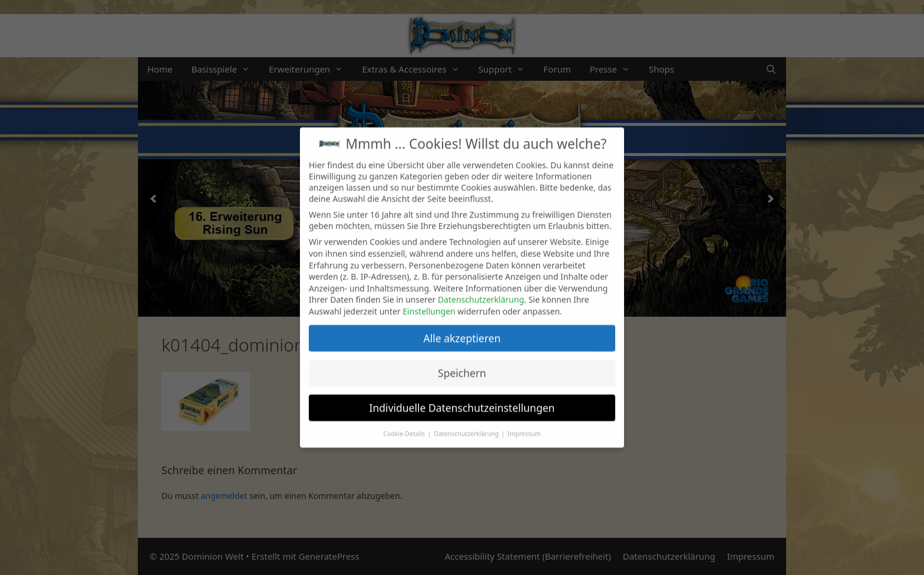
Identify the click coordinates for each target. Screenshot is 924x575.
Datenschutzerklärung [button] (467, 425)
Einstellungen (429, 303)
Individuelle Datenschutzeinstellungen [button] (462, 399)
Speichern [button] (462, 364)
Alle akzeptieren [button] (462, 330)
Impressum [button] (524, 425)
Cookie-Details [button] (405, 425)
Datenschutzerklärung (481, 292)
